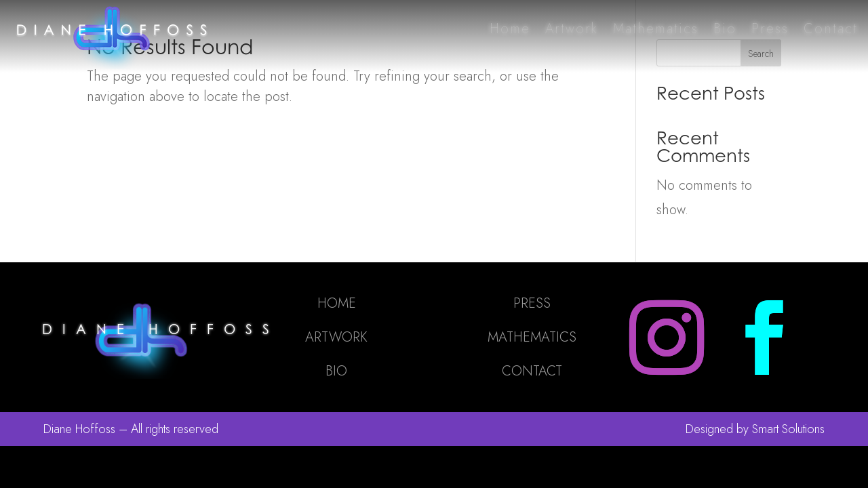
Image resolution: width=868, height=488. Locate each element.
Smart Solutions (788, 429)
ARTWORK (336, 337)
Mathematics (656, 29)
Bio (725, 29)
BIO (336, 371)
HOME (337, 303)
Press (770, 29)
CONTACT (532, 371)
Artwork (572, 29)
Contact (831, 29)
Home (510, 29)
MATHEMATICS (532, 337)
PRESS (532, 303)
